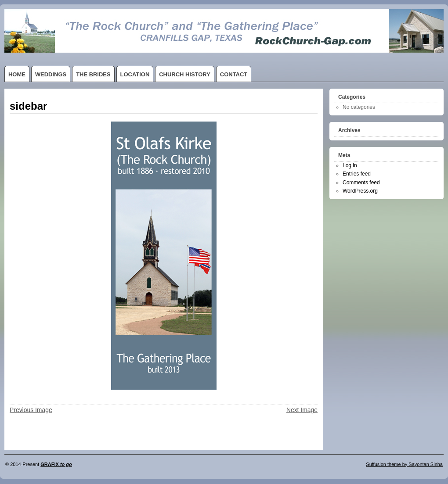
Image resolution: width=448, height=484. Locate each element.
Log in (350, 165)
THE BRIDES (93, 74)
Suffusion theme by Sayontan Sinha (404, 464)
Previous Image (31, 410)
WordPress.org (360, 191)
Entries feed (357, 174)
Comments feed (361, 183)
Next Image (302, 410)
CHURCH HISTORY (185, 74)
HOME (17, 74)
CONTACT (234, 74)
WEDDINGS (51, 74)
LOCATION (135, 74)
